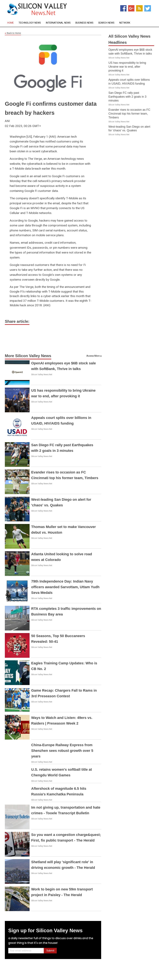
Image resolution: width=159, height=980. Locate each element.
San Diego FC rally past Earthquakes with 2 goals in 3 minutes (127, 97)
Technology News (30, 23)
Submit (50, 951)
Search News (106, 23)
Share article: (17, 321)
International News (58, 23)
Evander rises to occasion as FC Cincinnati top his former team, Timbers (129, 114)
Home (11, 23)
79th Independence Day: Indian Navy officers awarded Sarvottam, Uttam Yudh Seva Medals (65, 587)
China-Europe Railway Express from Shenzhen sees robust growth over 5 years (62, 751)
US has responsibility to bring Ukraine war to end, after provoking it (127, 67)
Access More (93, 356)
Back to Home (13, 33)
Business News (84, 23)
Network (125, 23)
